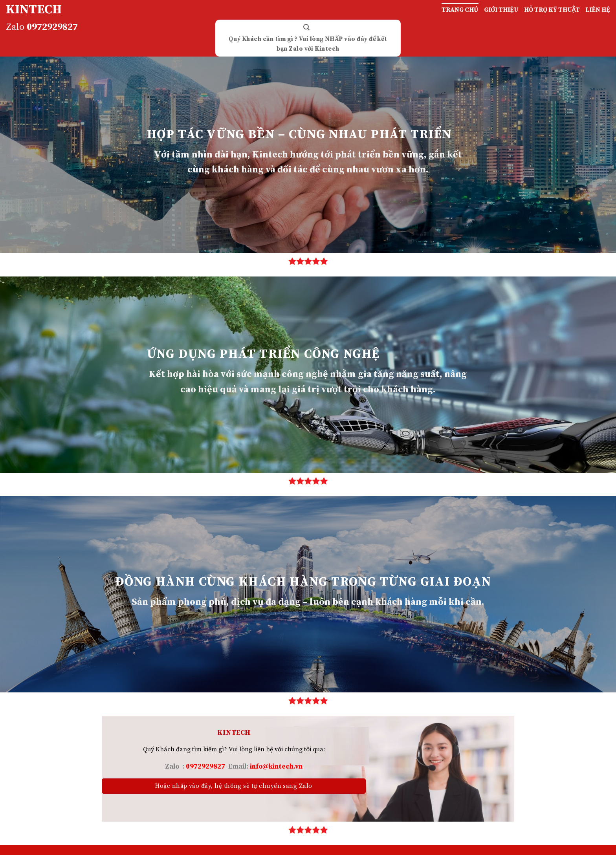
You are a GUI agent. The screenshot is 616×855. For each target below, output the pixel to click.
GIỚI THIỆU (501, 10)
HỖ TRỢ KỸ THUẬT (552, 10)
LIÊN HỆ (598, 10)
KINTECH (34, 10)
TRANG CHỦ (460, 10)
